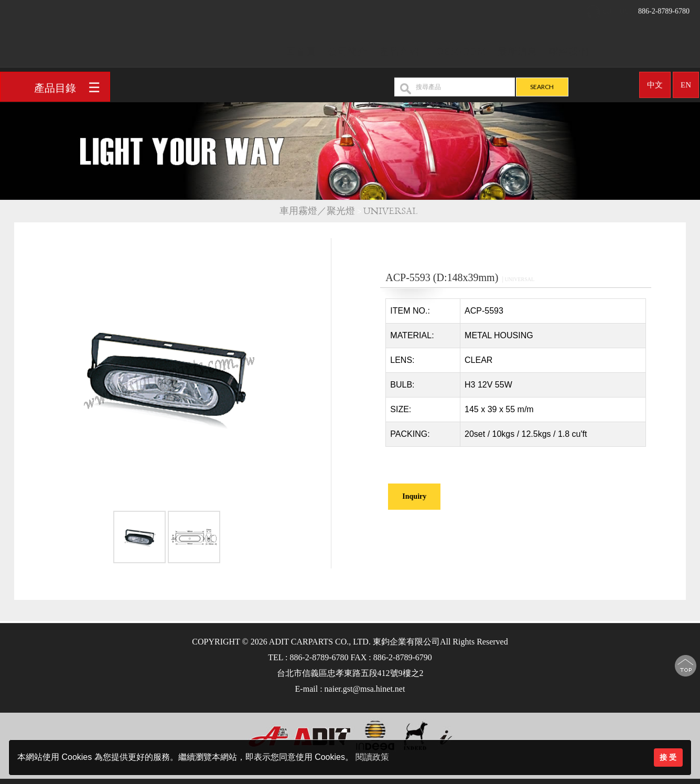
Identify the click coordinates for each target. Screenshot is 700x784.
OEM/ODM (461, 48)
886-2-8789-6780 (638, 8)
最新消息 (518, 48)
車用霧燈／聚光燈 (317, 211)
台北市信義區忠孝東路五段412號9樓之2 (350, 673)
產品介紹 (399, 48)
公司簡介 (348, 48)
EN (686, 81)
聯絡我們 (569, 48)
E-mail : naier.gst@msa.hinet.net (350, 689)
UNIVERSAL (392, 211)
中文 (655, 81)
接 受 (668, 757)
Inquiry (414, 496)
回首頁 (301, 48)
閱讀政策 (372, 757)
